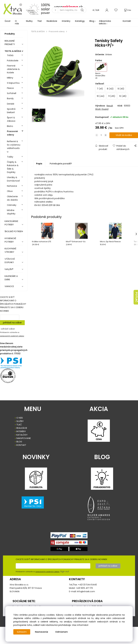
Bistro (10, 126)
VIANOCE (9, 286)
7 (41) (100, 89)
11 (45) (112, 96)
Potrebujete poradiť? (61, 164)
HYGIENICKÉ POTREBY (10, 240)
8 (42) (110, 89)
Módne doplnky (11, 212)
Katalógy (80, 21)
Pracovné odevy (12, 133)
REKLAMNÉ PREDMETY (10, 43)
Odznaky (12, 205)
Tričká (10, 55)
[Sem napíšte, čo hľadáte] (72, 10)
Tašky (10, 157)
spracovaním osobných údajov (12, 336)
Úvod (7, 21)
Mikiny (10, 78)
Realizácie (52, 21)
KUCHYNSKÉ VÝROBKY (10, 250)
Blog (92, 21)
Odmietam (62, 632)
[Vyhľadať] (55, 10)
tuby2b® (9, 269)
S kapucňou (13, 83)
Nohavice (12, 186)
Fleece (10, 88)
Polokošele (13, 61)
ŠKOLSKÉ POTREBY (14, 231)
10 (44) (101, 96)
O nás (17, 22)
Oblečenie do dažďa (12, 198)
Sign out (65, 571)
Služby (29, 21)
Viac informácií (80, 625)
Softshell (12, 93)
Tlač (40, 21)
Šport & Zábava (11, 119)
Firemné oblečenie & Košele (13, 69)
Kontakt (127, 21)
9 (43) (121, 89)
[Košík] (127, 10)
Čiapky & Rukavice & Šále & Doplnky (13, 167)
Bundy (10, 98)
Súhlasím (22, 632)
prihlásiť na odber (12, 323)
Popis (39, 164)
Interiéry (66, 21)
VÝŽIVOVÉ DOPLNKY (10, 261)
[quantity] (101, 135)
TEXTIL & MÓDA (13, 51)
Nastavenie (42, 632)
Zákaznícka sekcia (105, 22)
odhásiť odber (8, 329)
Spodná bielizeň (11, 111)
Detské (11, 104)
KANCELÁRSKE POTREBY (11, 223)
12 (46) (123, 96)
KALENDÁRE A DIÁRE (11, 278)
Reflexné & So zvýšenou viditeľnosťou (14, 146)
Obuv (10, 191)
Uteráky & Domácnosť (13, 179)
